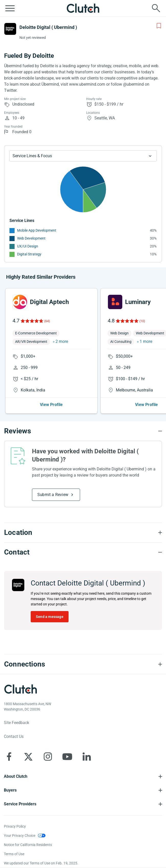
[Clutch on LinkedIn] (87, 757)
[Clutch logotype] (20, 689)
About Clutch (16, 776)
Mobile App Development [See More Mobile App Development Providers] (37, 230)
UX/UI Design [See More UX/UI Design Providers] (28, 246)
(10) (142, 321)
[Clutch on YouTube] (67, 757)
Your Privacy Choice (20, 836)
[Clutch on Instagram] (48, 757)
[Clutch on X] (28, 757)
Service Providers (20, 804)
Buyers (10, 790)
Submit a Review (53, 495)
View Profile (51, 405)
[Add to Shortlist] (159, 26)
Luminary (138, 302)
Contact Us (14, 736)
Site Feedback (16, 723)
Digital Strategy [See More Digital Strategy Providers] (29, 254)
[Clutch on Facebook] (9, 757)
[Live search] (156, 8)
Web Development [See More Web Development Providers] (31, 238)
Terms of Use (14, 854)
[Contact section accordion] (83, 552)
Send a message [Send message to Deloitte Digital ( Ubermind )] (50, 617)
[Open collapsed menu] (10, 8)
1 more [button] (146, 341)
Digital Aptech (49, 302)
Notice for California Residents (28, 845)
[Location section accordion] (83, 533)
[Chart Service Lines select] (83, 156)
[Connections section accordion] (83, 664)
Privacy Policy (15, 826)
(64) (47, 321)
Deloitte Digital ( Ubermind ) (48, 27)
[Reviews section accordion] (83, 431)
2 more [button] (62, 341)
